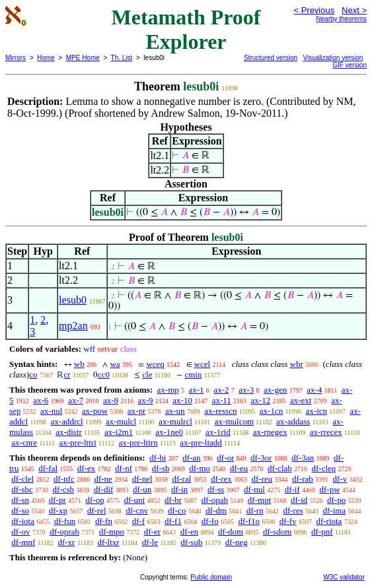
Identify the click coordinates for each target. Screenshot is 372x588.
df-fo (210, 521)
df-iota (23, 521)
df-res (293, 510)
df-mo (200, 468)
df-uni (134, 500)
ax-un (175, 411)
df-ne (103, 479)
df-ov (20, 532)
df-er (152, 532)
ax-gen (275, 390)
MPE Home (83, 58)
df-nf (124, 468)
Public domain (211, 577)
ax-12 (261, 400)
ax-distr (69, 432)
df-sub (191, 542)
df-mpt (259, 500)
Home (46, 58)
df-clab (280, 468)
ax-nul (51, 411)
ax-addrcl (67, 421)
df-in (179, 489)
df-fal (48, 468)
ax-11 (222, 400)
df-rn (255, 510)
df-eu (239, 468)
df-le (150, 542)
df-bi (158, 458)
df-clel (22, 479)
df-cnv (137, 510)
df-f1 (173, 521)
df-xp (58, 510)
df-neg (237, 542)
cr (67, 375)
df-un (142, 489)
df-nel (142, 479)
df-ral (181, 479)
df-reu (262, 479)
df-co (177, 510)
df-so (20, 510)
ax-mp (168, 390)
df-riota (329, 521)
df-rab (303, 479)
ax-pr (136, 411)
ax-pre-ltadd (201, 442)
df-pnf (322, 532)
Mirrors (16, 58)
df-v (340, 479)
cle (147, 375)
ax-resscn (220, 411)
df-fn (104, 521)
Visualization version (333, 58)
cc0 (104, 375)
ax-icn (316, 411)
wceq (155, 364)
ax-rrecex (326, 432)
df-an (191, 458)
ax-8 (111, 400)
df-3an (303, 458)
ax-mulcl (121, 421)
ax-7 (76, 400)
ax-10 (182, 400)
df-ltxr (108, 542)
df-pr (57, 500)
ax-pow (95, 411)
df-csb (64, 489)
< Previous (314, 10)
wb (79, 364)
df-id (299, 500)
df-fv (288, 521)
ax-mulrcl (175, 421)
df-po (336, 500)
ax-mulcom (234, 421)
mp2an (73, 326)
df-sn (20, 500)
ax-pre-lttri (77, 442)
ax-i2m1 (119, 432)
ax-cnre (24, 442)
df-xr (66, 542)
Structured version (271, 58)
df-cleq (324, 468)
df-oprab (64, 532)
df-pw (329, 489)
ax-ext (301, 400)
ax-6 (41, 400)
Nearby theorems (341, 19)
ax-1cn (271, 411)
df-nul (254, 489)
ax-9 (145, 400)
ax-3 (246, 390)
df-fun (65, 521)
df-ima (335, 510)
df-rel (97, 510)
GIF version (350, 65)
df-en (189, 532)
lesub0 (73, 300)
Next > (354, 10)
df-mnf (23, 542)
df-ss (216, 489)
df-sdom (277, 532)
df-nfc (64, 479)
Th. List (122, 58)
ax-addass (293, 421)
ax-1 (197, 390)
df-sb (161, 468)
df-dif (104, 489)
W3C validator (344, 577)
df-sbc (22, 489)
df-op (94, 500)
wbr (297, 364)
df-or (225, 458)
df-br (173, 500)
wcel (203, 364)
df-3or (261, 458)
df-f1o (249, 521)
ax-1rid (218, 432)
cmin (193, 375)
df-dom (231, 532)
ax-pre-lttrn (138, 442)
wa (115, 364)
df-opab (215, 500)
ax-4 (314, 390)
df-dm (216, 510)
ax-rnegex (270, 432)
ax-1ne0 (169, 432)
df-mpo (112, 532)
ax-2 (221, 390)
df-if (292, 489)
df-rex (221, 479)
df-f (139, 521)
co (33, 375)
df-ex (86, 468)
